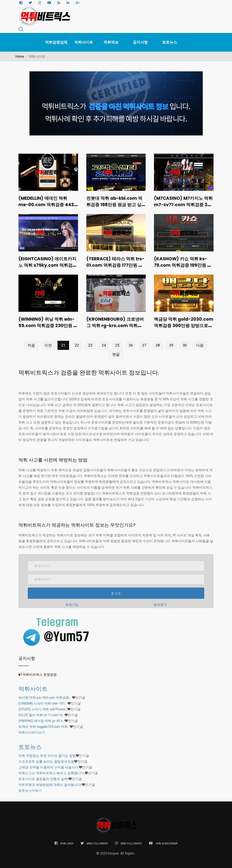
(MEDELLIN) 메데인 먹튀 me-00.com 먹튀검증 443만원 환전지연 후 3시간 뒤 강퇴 (46, 207)
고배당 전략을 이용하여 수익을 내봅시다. (49, 766)
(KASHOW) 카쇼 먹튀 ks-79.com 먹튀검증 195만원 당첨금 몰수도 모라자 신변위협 (184, 267)
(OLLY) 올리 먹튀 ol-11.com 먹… (42, 714)
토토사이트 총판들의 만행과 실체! (43, 778)
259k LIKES (64, 842)
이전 (48, 344)
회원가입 (72, 603)
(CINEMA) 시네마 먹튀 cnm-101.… (43, 702)
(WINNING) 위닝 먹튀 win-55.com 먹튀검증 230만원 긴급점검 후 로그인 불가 (47, 327)
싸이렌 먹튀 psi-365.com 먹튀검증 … (45, 696)
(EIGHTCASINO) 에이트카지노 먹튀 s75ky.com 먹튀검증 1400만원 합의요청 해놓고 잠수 (48, 267)
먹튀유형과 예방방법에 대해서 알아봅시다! (50, 783)
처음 (31, 344)
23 (90, 344)
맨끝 (116, 353)
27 (144, 344)
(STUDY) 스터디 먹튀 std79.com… (43, 708)
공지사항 (140, 42)
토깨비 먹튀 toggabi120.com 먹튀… (44, 725)
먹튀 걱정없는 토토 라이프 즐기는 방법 (47, 754)
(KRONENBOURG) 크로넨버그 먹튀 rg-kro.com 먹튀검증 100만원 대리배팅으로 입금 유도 (116, 327)
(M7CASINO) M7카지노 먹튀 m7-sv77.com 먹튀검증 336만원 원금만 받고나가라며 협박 (183, 207)
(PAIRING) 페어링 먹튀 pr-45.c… (42, 720)
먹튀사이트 (84, 42)
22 (77, 344)
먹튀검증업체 (56, 42)
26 (131, 344)
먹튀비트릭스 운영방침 (40, 673)
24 (104, 344)
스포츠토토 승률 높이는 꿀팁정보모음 (46, 760)
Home (20, 57)
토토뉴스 (170, 42)
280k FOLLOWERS (128, 842)
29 (171, 344)
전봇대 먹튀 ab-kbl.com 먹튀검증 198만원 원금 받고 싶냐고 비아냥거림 (115, 204)
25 (117, 344)
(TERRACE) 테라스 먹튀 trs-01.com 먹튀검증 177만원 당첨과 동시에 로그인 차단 (115, 267)
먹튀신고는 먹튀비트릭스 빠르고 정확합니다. (52, 772)
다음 (200, 344)
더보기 (32, 731)
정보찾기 (160, 603)
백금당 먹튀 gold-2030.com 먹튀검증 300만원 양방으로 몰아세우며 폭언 (182, 327)
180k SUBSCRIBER (163, 842)
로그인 (116, 592)
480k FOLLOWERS (94, 842)
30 (185, 344)
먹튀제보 (111, 42)
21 (63, 344)
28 (158, 344)
